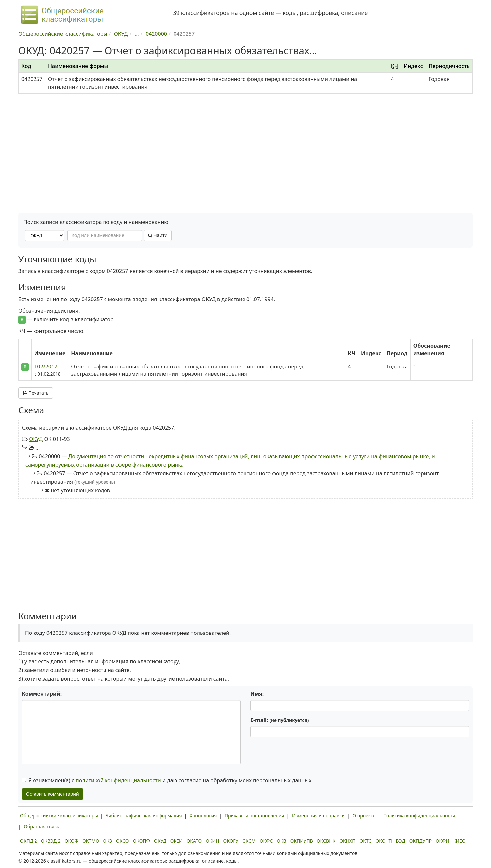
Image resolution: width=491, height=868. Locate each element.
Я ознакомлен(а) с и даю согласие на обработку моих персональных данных (166, 780)
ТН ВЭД (397, 841)
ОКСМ (249, 841)
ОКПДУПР (421, 841)
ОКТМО (91, 841)
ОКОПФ (141, 841)
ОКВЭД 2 (51, 841)
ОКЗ (108, 841)
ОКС (380, 841)
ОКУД (36, 439)
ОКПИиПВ (302, 841)
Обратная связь (41, 826)
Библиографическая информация (144, 815)
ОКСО (122, 841)
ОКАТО (194, 841)
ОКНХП (347, 841)
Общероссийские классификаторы (59, 815)
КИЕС (459, 841)
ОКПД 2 (29, 841)
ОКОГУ (231, 841)
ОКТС (366, 841)
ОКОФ (71, 841)
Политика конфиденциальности (419, 815)
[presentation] (301, 755)
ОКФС (266, 841)
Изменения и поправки (318, 815)
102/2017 (46, 367)
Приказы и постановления (254, 815)
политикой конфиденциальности (118, 780)
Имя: (257, 694)
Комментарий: (42, 694)
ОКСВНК (326, 841)
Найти (158, 235)
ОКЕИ (176, 841)
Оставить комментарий (52, 794)
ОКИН (212, 841)
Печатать (36, 393)
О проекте (364, 815)
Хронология (203, 815)
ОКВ (281, 841)
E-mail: (280, 720)
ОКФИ (442, 841)
